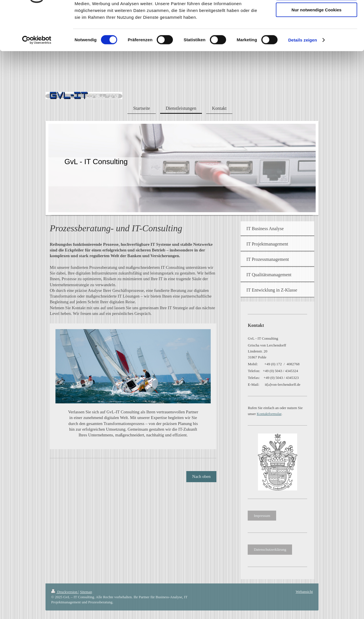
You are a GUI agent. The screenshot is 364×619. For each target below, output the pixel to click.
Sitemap (86, 592)
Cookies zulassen (317, 14)
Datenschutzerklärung (270, 549)
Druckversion (65, 592)
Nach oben (201, 476)
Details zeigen (302, 78)
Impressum (262, 516)
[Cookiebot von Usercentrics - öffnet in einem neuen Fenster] (37, 78)
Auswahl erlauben (317, 31)
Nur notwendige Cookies (317, 47)
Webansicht (304, 592)
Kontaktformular (269, 414)
